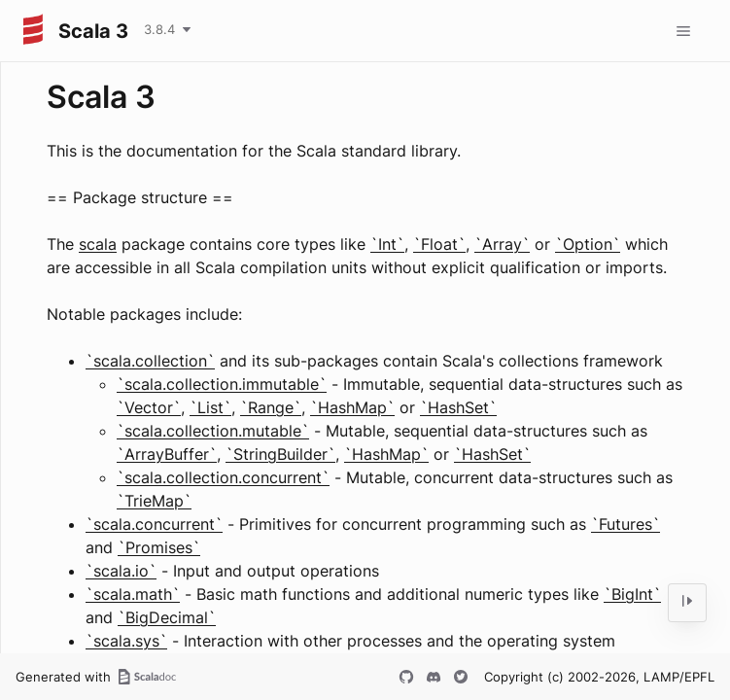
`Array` (502, 244)
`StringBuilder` (280, 454)
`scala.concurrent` (154, 524)
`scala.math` (133, 594)
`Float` (439, 244)
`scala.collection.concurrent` (223, 477)
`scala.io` (121, 571)
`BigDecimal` (167, 617)
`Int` (387, 244)
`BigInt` (632, 594)
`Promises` (159, 547)
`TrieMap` (154, 501)
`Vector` (149, 407)
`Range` (271, 407)
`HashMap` (352, 407)
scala (98, 244)
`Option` (588, 244)
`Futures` (626, 524)
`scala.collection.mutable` (213, 431)
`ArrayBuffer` (167, 454)
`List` (210, 407)
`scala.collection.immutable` (222, 384)
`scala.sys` (126, 641)
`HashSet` (458, 407)
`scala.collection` (150, 361)
